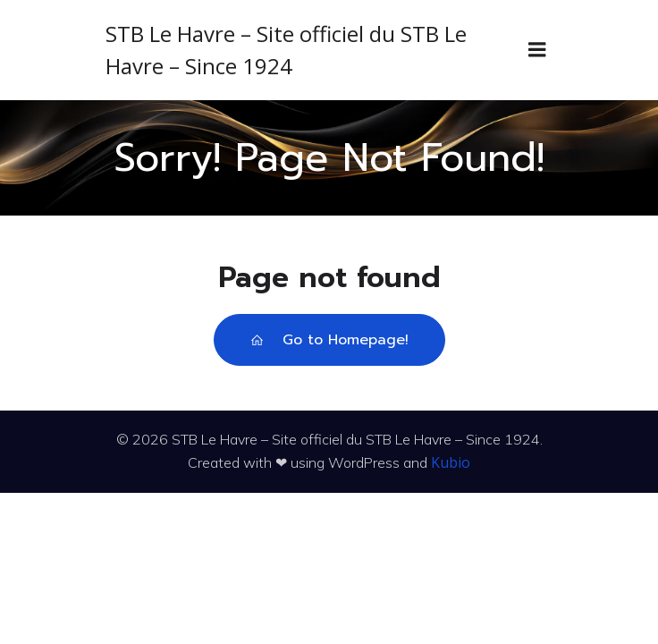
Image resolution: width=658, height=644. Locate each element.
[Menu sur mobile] (537, 50)
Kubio (451, 462)
